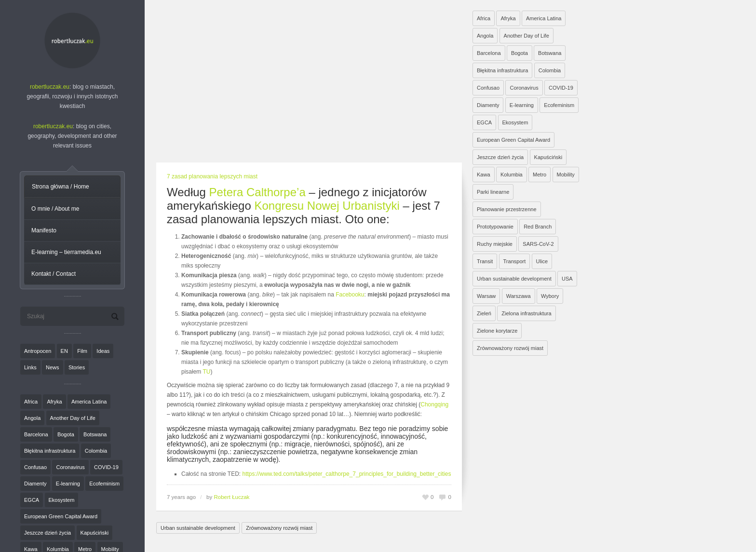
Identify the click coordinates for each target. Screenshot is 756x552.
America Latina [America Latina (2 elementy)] (89, 402)
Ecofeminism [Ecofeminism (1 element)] (104, 484)
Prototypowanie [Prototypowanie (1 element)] (495, 227)
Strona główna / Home (61, 187)
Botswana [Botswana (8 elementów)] (95, 434)
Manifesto (44, 230)
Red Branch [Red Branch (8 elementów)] (538, 227)
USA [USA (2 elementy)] (567, 279)
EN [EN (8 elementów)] (64, 351)
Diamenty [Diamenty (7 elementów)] (35, 484)
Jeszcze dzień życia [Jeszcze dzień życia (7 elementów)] (47, 533)
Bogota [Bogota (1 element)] (66, 434)
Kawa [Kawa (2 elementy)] (484, 175)
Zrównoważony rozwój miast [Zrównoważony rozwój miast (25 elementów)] (510, 348)
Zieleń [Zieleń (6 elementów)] (484, 313)
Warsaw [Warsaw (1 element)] (486, 296)
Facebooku (350, 295)
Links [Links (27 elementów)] (30, 367)
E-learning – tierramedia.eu (66, 252)
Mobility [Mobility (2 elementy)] (566, 175)
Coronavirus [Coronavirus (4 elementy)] (70, 467)
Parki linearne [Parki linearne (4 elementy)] (493, 192)
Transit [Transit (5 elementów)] (485, 261)
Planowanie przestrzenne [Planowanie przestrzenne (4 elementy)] (507, 209)
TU (206, 372)
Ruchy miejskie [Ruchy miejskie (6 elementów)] (495, 244)
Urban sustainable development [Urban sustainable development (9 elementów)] (514, 279)
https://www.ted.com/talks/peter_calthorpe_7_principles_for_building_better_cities (347, 474)
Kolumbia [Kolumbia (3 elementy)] (512, 175)
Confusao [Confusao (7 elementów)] (35, 467)
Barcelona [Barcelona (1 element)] (36, 434)
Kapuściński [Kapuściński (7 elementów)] (95, 533)
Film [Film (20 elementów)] (82, 351)
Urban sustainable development (198, 528)
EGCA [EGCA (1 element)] (32, 500)
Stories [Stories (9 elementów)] (77, 367)
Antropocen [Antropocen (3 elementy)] (38, 351)
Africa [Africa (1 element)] (31, 402)
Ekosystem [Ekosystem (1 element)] (62, 500)
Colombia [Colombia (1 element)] (96, 451)
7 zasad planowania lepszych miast (212, 176)
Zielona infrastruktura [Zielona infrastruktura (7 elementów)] (526, 313)
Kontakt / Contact (54, 274)
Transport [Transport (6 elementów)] (515, 261)
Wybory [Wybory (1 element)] (550, 296)
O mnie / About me (55, 209)
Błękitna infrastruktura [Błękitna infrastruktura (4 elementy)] (50, 451)
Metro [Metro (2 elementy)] (540, 175)
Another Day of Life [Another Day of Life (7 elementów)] (73, 418)
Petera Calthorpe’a (257, 192)
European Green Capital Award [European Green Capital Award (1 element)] (61, 516)
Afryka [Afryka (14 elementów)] (54, 402)
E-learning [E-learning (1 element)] (68, 484)
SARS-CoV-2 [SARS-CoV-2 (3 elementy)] (538, 244)
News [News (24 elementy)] (53, 367)
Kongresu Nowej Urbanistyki (327, 206)
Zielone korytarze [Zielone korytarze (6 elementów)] (497, 331)
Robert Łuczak (231, 497)
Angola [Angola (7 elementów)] (32, 418)
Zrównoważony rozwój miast (279, 528)
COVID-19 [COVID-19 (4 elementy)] (106, 467)
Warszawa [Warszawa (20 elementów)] (519, 296)
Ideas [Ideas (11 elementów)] (103, 351)
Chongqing (434, 404)
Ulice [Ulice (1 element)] (542, 261)
